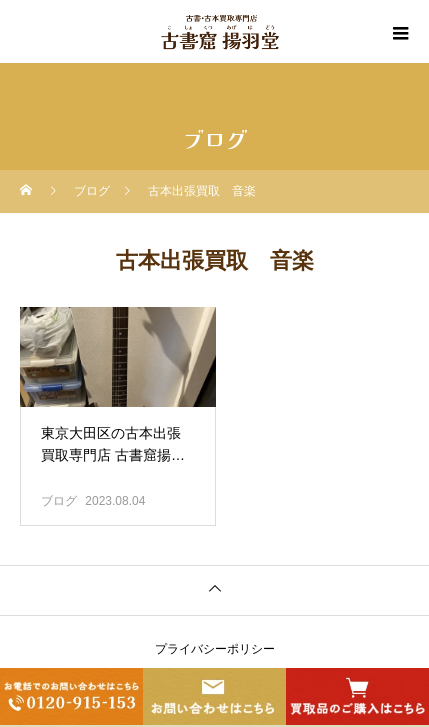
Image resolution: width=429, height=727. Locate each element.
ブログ (59, 501)
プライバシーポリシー (215, 649)
